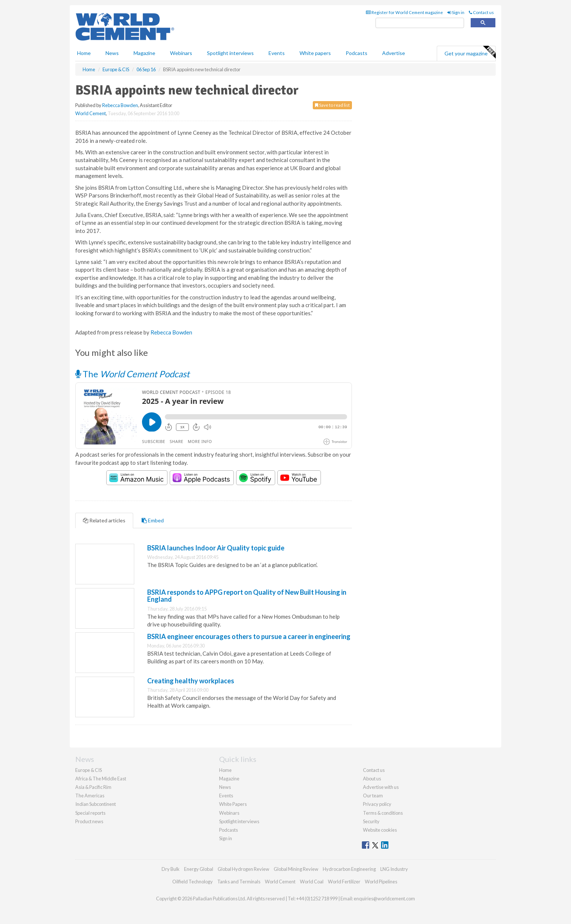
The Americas (90, 796)
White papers (315, 53)
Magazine (144, 53)
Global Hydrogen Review (243, 869)
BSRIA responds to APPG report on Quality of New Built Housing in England (247, 596)
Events (277, 53)
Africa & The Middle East (101, 779)
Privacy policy (377, 804)
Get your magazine (470, 52)
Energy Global (199, 869)
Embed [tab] (153, 520)
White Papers (233, 804)
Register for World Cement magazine (404, 12)
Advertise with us (381, 787)
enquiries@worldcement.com (384, 899)
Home (84, 53)
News (225, 787)
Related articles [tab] (104, 520)
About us (372, 779)
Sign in (456, 12)
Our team (373, 796)
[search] (420, 23)
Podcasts (357, 53)
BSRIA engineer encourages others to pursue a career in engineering (249, 636)
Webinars (181, 53)
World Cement (91, 113)
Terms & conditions (383, 813)
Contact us (481, 12)
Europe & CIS (89, 770)
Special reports (90, 813)
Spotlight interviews (230, 53)
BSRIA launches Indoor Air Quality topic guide (216, 548)
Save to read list (332, 105)
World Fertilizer (344, 882)
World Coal (312, 882)
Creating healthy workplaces (191, 681)
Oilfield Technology (193, 882)
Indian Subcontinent (96, 804)
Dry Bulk (171, 869)
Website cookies (380, 830)
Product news (89, 821)
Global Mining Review (296, 869)
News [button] (112, 53)
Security (371, 821)
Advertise (394, 53)
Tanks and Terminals (239, 882)
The (132, 374)
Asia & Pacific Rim (93, 787)
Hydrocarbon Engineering (349, 869)
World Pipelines (381, 882)
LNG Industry (394, 869)
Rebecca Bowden (120, 105)
